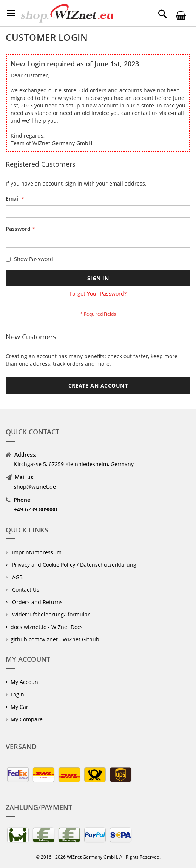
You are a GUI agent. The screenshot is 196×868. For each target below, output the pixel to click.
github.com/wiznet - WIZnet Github (55, 639)
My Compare (27, 719)
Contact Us (25, 590)
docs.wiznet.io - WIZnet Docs (47, 627)
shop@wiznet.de (35, 487)
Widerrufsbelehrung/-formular (50, 614)
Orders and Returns (37, 602)
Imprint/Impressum (36, 552)
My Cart (20, 707)
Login (17, 694)
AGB (17, 577)
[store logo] (67, 13)
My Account (25, 682)
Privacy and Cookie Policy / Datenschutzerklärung (73, 565)
